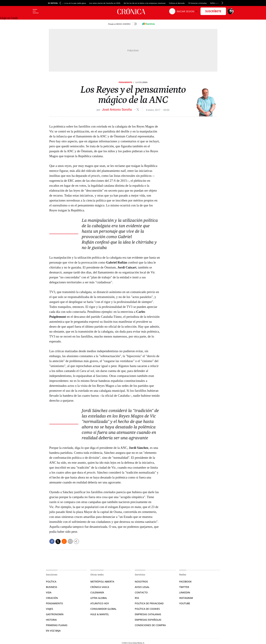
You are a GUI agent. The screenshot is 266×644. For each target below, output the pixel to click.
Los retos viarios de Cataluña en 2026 (105, 3)
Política (51, 582)
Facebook (185, 582)
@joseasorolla (138, 110)
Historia (51, 620)
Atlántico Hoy (100, 603)
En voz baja (53, 631)
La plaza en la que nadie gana (74, 3)
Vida (49, 592)
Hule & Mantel (100, 614)
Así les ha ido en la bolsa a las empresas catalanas (145, 3)
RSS (137, 598)
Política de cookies (147, 609)
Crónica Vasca (100, 587)
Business (52, 587)
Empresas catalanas (148, 614)
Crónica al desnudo (177, 3)
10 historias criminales (197, 3)
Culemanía (97, 592)
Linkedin (185, 592)
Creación (52, 598)
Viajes (50, 609)
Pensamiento (125, 82)
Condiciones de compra (150, 625)
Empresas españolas (148, 620)
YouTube (185, 603)
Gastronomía (55, 614)
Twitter (184, 587)
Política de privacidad (149, 603)
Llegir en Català (9, 18)
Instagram (186, 598)
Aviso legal (142, 587)
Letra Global (99, 598)
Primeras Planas (57, 625)
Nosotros (141, 582)
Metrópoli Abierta (102, 582)
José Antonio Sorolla (117, 110)
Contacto (141, 592)
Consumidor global (103, 609)
